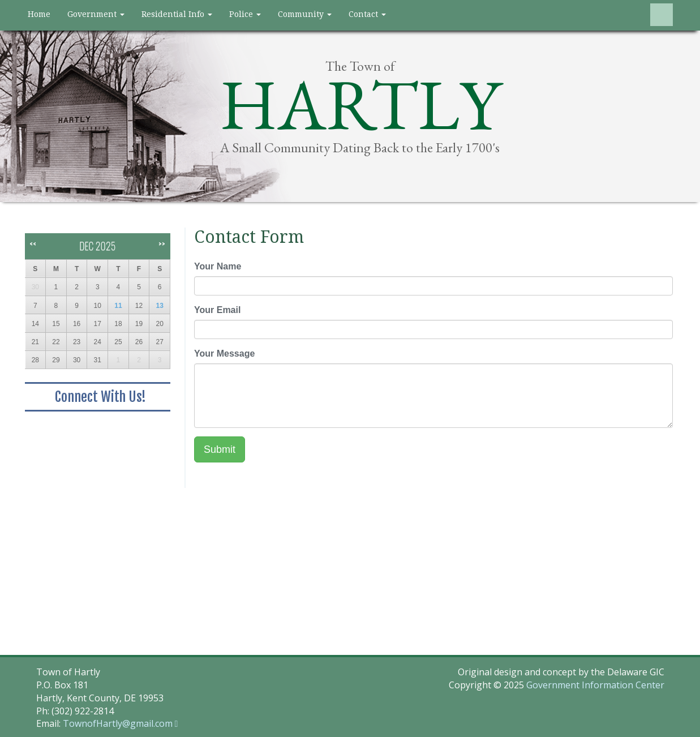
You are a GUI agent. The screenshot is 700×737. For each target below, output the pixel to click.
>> (162, 244)
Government (96, 14)
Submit (220, 449)
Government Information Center (595, 685)
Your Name (218, 266)
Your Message (224, 353)
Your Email (217, 310)
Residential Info (177, 14)
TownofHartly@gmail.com (118, 723)
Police (245, 14)
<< (33, 244)
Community (305, 14)
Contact (367, 14)
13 (159, 306)
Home (39, 14)
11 (118, 306)
